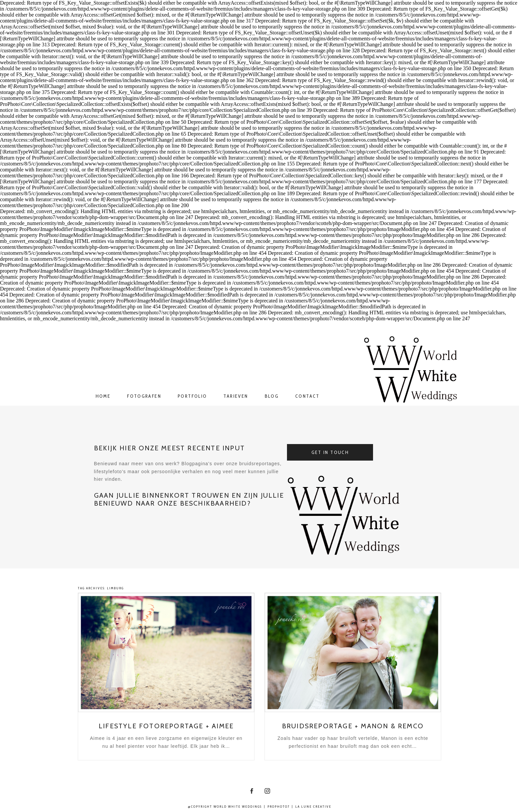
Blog (272, 396)
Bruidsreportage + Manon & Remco (353, 726)
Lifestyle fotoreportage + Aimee (166, 726)
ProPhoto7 (279, 807)
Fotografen (144, 396)
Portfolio (192, 396)
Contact (307, 396)
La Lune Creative (313, 807)
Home (103, 396)
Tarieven (236, 396)
